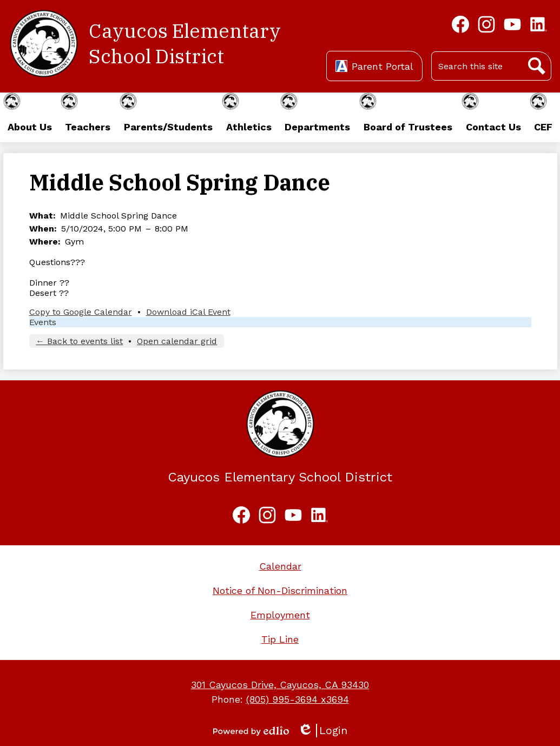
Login (322, 731)
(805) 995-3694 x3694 (298, 699)
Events (43, 322)
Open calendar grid (177, 341)
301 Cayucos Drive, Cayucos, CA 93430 (280, 685)
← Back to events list (79, 341)
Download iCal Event (188, 312)
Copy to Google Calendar (81, 312)
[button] (29, 117)
